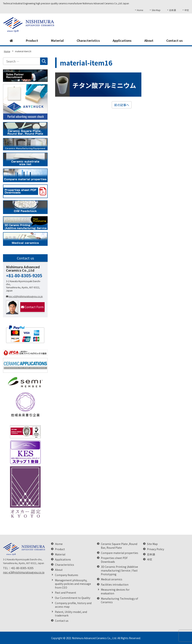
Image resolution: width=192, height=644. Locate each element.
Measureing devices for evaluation (115, 591)
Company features (67, 575)
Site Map (156, 10)
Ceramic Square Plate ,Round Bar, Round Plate (119, 546)
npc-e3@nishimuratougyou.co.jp (24, 296)
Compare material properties (120, 553)
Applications (122, 41)
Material (57, 41)
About (149, 41)
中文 (187, 10)
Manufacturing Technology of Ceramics (119, 600)
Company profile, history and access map (73, 605)
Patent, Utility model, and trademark (71, 614)
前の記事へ (122, 105)
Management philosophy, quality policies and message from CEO (73, 584)
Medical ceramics (112, 579)
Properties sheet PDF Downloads (114, 560)
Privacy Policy (156, 549)
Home (140, 10)
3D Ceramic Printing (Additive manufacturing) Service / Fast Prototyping (119, 570)
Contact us (174, 41)
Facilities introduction (115, 585)
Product (32, 41)
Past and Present (66, 593)
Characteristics (88, 41)
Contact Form (32, 307)
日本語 (172, 10)
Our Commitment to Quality (73, 598)
